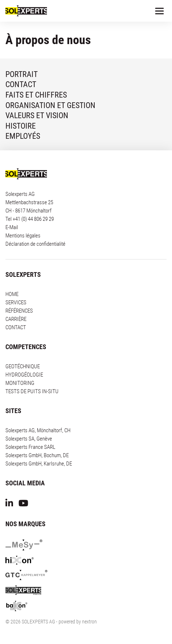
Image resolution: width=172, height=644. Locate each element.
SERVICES (16, 302)
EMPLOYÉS (23, 136)
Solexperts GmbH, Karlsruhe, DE (39, 464)
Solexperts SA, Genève (29, 439)
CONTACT (21, 84)
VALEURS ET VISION (37, 115)
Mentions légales (23, 236)
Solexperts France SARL (30, 447)
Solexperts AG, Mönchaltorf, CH (38, 430)
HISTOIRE (21, 126)
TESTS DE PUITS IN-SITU (32, 391)
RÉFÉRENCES (19, 311)
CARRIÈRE (16, 319)
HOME (12, 294)
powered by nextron (78, 622)
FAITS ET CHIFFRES (36, 95)
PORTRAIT (21, 74)
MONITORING (20, 383)
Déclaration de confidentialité (35, 244)
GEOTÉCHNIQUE (23, 366)
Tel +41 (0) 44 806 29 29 (30, 219)
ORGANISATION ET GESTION (50, 105)
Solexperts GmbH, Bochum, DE (37, 455)
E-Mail (12, 227)
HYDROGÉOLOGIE (24, 375)
